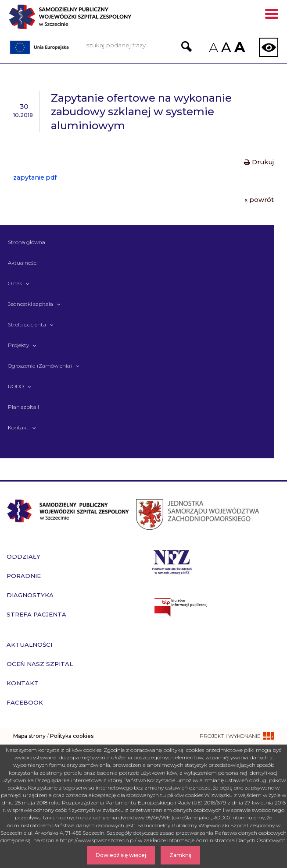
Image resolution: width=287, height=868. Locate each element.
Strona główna (27, 242)
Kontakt (18, 427)
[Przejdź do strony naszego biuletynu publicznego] (215, 607)
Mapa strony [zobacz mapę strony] (29, 736)
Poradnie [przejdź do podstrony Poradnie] (24, 576)
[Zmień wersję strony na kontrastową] (269, 47)
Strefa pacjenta (27, 324)
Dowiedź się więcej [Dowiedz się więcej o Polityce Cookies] (121, 855)
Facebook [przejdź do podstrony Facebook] (25, 702)
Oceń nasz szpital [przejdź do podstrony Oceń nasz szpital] (40, 664)
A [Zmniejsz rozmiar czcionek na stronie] (213, 48)
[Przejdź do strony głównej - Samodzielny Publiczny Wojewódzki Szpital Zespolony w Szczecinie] (86, 20)
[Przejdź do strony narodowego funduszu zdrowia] (172, 561)
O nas (15, 283)
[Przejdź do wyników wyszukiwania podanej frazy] (187, 46)
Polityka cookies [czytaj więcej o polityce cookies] (72, 736)
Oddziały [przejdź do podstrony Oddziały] (23, 556)
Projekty (18, 345)
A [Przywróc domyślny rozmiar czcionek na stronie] (226, 47)
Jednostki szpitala (30, 304)
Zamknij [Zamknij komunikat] (180, 855)
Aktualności (23, 263)
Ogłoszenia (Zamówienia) (40, 366)
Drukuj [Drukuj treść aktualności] (259, 162)
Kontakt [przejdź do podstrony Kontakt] (23, 683)
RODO (16, 386)
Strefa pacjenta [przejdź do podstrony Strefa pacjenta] (36, 614)
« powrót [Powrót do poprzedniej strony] (259, 200)
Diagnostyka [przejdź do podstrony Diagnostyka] (30, 595)
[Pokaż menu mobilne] (272, 15)
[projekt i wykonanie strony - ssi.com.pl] (237, 736)
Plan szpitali (23, 407)
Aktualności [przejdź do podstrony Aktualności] (29, 645)
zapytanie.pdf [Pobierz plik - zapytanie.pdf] (35, 177)
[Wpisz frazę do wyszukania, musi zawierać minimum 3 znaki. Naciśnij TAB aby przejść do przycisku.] (129, 46)
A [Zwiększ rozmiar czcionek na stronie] (239, 47)
